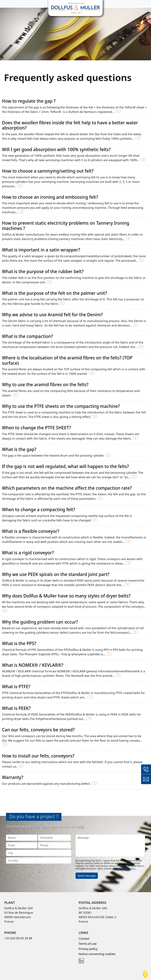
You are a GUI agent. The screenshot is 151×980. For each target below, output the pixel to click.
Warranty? (13, 777)
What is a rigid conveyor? (28, 553)
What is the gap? (19, 449)
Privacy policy (88, 949)
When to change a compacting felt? (39, 510)
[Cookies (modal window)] (145, 974)
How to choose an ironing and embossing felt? (50, 197)
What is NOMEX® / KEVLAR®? (33, 665)
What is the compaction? (27, 336)
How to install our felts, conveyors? (38, 756)
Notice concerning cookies (97, 954)
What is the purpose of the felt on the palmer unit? (54, 293)
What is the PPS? (19, 643)
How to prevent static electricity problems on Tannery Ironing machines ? (66, 226)
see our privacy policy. (124, 868)
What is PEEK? (16, 708)
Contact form (146, 779)
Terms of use (88, 944)
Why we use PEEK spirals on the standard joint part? (56, 574)
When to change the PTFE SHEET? (36, 428)
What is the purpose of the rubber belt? (43, 271)
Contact (84, 939)
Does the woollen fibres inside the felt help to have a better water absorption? (70, 125)
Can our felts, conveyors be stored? (38, 730)
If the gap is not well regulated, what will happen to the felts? (65, 466)
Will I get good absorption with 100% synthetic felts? (56, 149)
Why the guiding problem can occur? (40, 622)
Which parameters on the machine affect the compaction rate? (67, 488)
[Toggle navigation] (5, 3)
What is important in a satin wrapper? (41, 250)
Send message (87, 876)
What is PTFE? (16, 687)
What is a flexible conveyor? (31, 531)
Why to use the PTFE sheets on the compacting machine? (61, 406)
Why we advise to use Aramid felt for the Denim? (52, 315)
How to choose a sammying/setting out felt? (48, 171)
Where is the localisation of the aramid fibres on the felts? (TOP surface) (67, 360)
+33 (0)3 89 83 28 (146, 769)
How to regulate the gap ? (29, 101)
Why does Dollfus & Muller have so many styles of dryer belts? (66, 596)
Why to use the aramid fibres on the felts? (45, 385)
